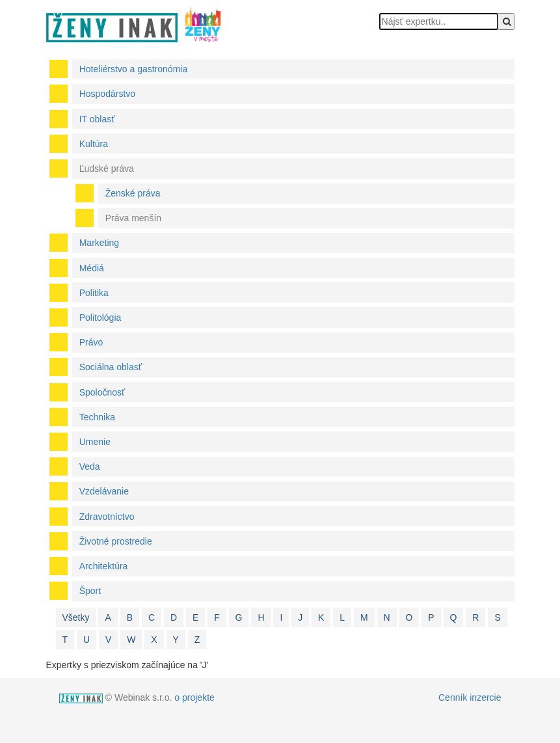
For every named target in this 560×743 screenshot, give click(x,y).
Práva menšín (133, 218)
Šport (90, 591)
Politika (94, 293)
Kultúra (94, 144)
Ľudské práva (107, 169)
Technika (97, 417)
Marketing (99, 243)
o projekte (194, 697)
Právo (91, 342)
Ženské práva (133, 193)
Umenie (95, 442)
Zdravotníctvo (107, 517)
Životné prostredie (116, 541)
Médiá (92, 268)
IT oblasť (97, 119)
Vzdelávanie (104, 491)
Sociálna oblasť (111, 367)
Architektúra (104, 566)
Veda (90, 466)
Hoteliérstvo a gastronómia (134, 69)
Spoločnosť (102, 392)
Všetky (76, 617)
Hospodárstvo (107, 94)
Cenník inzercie (470, 697)
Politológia (100, 317)
